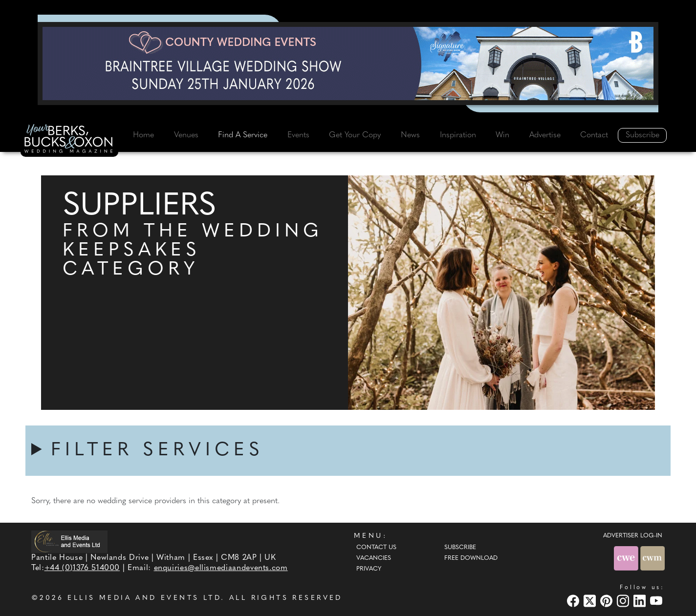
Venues (186, 135)
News (410, 135)
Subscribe (642, 135)
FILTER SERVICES (157, 451)
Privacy (369, 569)
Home (143, 135)
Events (298, 135)
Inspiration (458, 135)
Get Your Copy (355, 135)
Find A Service (243, 135)
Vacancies (374, 558)
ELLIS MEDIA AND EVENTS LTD (144, 598)
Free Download (471, 558)
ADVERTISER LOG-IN (633, 536)
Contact (594, 135)
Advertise (545, 135)
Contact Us (376, 548)
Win (502, 135)
